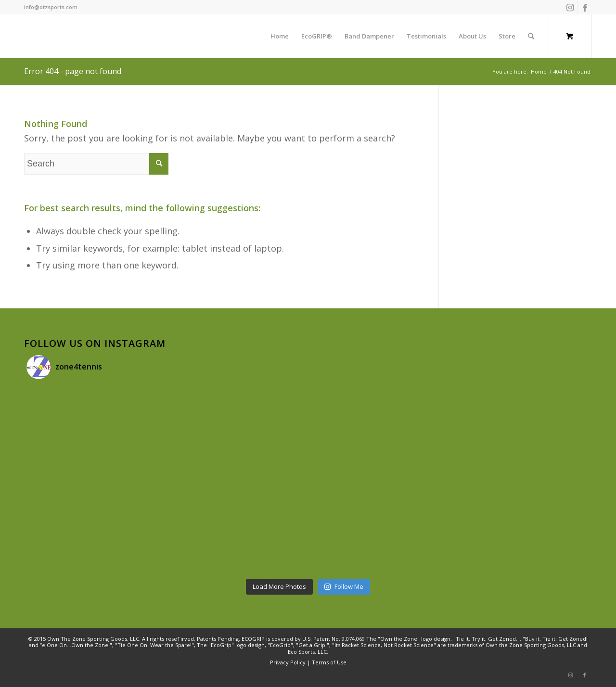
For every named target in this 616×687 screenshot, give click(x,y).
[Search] (531, 36)
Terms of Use (329, 662)
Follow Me (344, 586)
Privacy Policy (288, 662)
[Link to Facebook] (585, 7)
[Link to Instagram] (570, 7)
